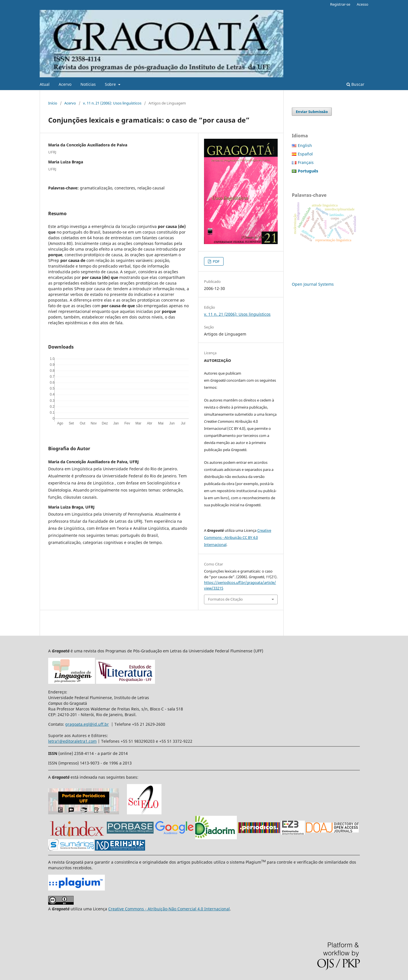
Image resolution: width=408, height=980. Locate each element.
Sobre (111, 84)
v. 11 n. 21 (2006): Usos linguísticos (112, 103)
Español (305, 154)
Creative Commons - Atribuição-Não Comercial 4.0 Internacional (169, 909)
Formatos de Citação (225, 599)
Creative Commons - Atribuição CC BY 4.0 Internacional (238, 537)
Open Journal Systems (313, 284)
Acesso (363, 4)
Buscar (355, 84)
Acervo (65, 84)
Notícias (88, 84)
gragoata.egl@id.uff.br (87, 724)
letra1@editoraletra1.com (72, 741)
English (305, 145)
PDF (216, 261)
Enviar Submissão (312, 112)
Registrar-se (340, 4)
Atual (45, 84)
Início (53, 103)
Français (306, 162)
